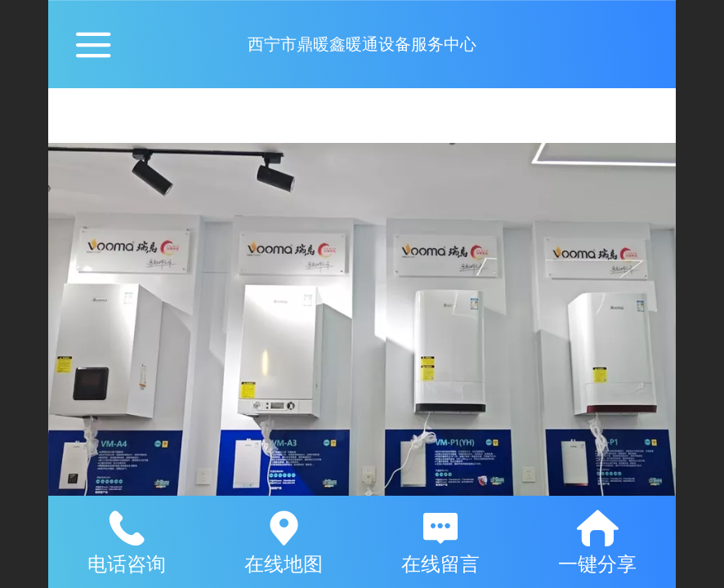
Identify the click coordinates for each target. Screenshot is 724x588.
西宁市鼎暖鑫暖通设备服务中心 (362, 44)
